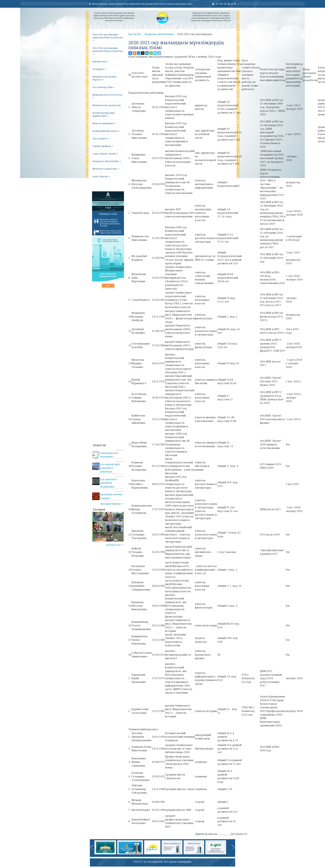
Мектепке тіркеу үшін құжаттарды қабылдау (108, 232)
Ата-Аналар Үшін (104, 87)
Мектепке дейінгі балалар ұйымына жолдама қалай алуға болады (107, 223)
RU (221, 4)
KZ (217, 4)
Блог (190, 4)
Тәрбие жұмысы (103, 146)
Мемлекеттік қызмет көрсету (105, 78)
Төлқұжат (99, 69)
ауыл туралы (101, 176)
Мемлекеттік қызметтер (144, 4)
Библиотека (100, 61)
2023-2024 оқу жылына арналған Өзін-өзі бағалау (108, 50)
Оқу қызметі (101, 138)
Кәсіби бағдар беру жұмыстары (104, 114)
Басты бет (135, 34)
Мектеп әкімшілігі (104, 123)
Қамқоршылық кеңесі (106, 131)
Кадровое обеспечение (107, 161)
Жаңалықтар (100, 4)
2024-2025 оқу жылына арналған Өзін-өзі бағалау (108, 37)
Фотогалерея (167, 4)
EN (225, 4)
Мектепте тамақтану (106, 169)
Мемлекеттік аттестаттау (107, 96)
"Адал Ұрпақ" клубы (105, 154)
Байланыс (181, 4)
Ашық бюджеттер (118, 4)
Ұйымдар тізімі (108, 214)
